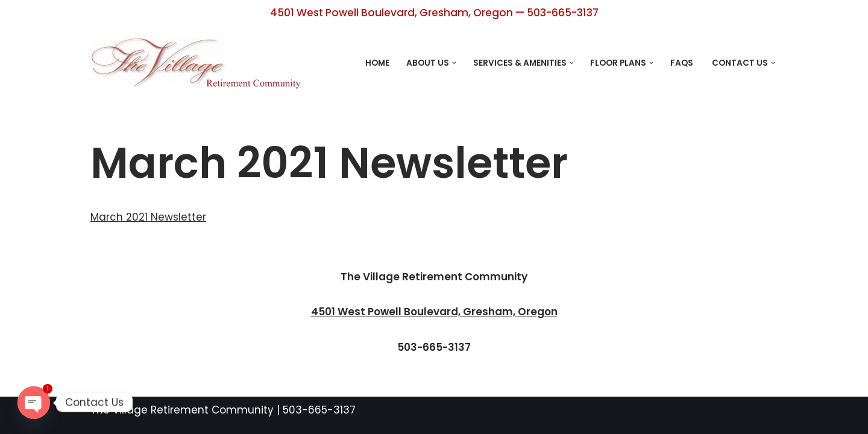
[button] (454, 63)
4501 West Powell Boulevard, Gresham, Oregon (434, 312)
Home (377, 63)
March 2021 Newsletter (148, 217)
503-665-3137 (319, 410)
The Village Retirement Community (182, 410)
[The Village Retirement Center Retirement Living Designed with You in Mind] (199, 63)
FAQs (683, 63)
